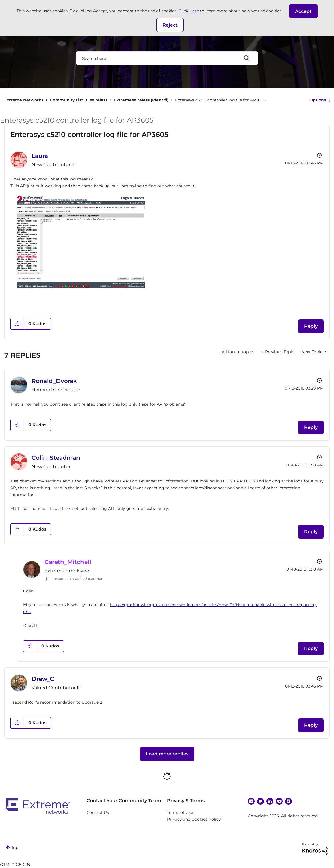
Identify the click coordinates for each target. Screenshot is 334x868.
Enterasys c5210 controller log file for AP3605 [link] (220, 100)
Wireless (99, 100)
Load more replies (167, 754)
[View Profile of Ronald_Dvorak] (54, 381)
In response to (76, 579)
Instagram (288, 801)
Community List (66, 100)
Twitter (260, 801)
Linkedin (270, 801)
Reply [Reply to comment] (311, 427)
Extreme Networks (24, 100)
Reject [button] (170, 25)
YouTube (279, 801)
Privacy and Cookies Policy (194, 819)
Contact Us (98, 812)
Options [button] (318, 100)
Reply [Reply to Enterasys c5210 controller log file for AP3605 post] (311, 326)
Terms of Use (180, 812)
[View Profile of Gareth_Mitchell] (68, 562)
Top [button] (15, 847)
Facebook (251, 801)
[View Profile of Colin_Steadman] (56, 458)
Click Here (189, 11)
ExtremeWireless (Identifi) (141, 100)
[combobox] (167, 58)
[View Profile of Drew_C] (43, 679)
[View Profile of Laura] (40, 156)
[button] (303, 11)
